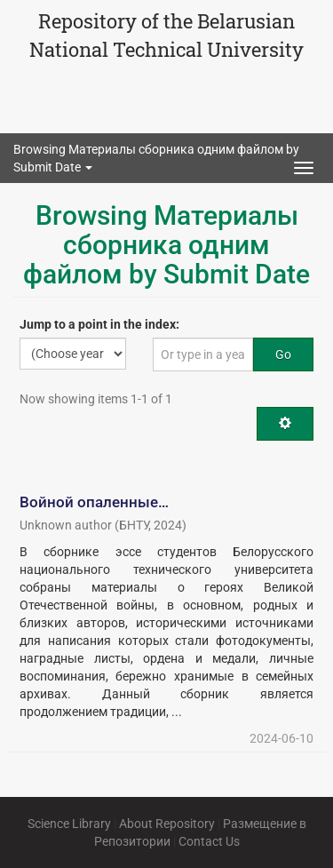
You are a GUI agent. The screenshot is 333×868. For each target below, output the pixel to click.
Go (283, 354)
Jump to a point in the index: (99, 324)
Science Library (69, 824)
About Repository (167, 824)
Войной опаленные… (94, 502)
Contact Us (209, 841)
